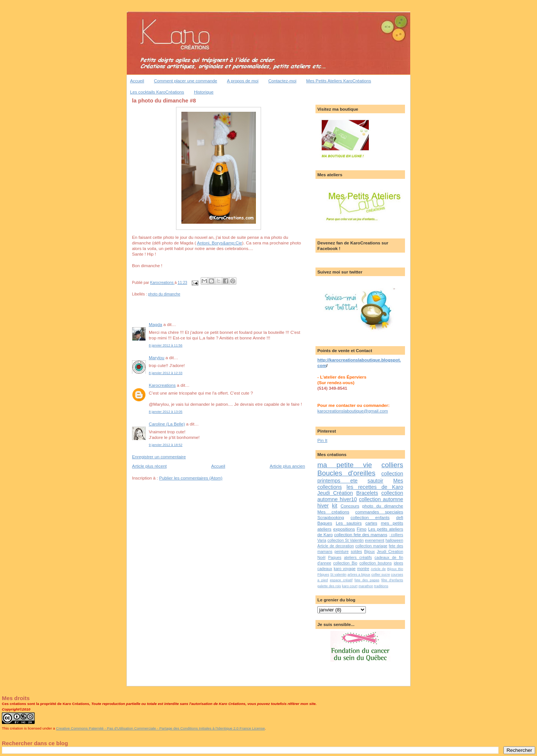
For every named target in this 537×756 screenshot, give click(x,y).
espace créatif (341, 580)
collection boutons (376, 563)
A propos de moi (243, 81)
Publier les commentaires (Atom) (191, 478)
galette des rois (329, 586)
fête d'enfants (392, 580)
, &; (219, 243)
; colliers (396, 535)
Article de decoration (336, 546)
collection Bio (346, 563)
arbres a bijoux (359, 575)
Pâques (323, 575)
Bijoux (369, 551)
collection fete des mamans (361, 534)
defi (400, 517)
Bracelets (367, 493)
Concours (350, 506)
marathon (366, 586)
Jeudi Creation (390, 551)
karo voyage (345, 569)
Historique (204, 92)
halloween (394, 540)
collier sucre (381, 575)
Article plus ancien (287, 466)
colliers (392, 465)
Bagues (325, 523)
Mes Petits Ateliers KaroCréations (339, 81)
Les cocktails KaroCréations (157, 92)
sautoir (376, 481)
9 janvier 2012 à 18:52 (166, 445)
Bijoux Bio (395, 569)
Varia (322, 540)
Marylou (157, 358)
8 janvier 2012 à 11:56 (166, 345)
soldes (356, 551)
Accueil (137, 81)
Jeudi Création (335, 493)
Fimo (362, 529)
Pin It (322, 440)
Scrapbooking (331, 517)
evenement (374, 540)
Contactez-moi (282, 81)
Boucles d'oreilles (346, 473)
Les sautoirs (349, 523)
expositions (344, 529)
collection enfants (370, 517)
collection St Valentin (346, 540)
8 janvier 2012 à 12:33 (166, 373)
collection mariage (371, 546)
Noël (321, 557)
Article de (378, 569)
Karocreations (162, 385)
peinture (342, 551)
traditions (381, 586)
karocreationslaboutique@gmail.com (353, 411)
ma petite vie (345, 465)
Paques (335, 557)
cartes (371, 523)
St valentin (338, 575)
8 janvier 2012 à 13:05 (166, 412)
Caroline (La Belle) (167, 424)
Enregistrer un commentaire (159, 457)
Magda (156, 324)
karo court (350, 586)
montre (363, 569)
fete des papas (367, 580)
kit (335, 506)
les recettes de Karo (375, 487)
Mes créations (333, 512)
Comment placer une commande (186, 81)
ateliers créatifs (358, 557)
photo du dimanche (164, 294)
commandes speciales (379, 512)
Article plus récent (149, 466)
